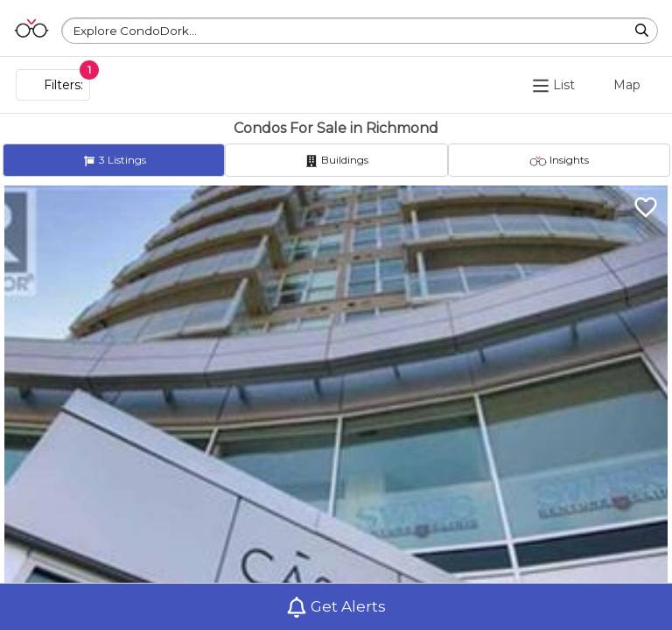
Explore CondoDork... (135, 31)
